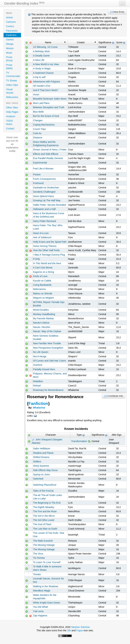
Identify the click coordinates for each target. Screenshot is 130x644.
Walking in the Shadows (46, 586)
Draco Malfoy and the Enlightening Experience (46, 144)
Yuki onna (38, 611)
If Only (36, 259)
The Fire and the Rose (45, 511)
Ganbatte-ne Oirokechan (46, 188)
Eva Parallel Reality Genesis (48, 158)
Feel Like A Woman (43, 169)
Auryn (36, 94)
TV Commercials (13, 74)
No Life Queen (41, 352)
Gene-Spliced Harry (43, 196)
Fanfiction (11, 35)
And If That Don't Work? (46, 90)
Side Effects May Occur (45, 470)
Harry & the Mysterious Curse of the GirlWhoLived (49, 215)
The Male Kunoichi (43, 541)
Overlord (38, 365)
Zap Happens (40, 616)
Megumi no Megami (43, 298)
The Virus (38, 554)
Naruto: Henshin (42, 327)
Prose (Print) (9, 59)
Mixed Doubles (41, 310)
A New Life (39, 60)
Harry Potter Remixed (44, 221)
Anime (9, 17)
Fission (37, 174)
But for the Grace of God (46, 116)
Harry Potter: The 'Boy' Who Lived (48, 227)
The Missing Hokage (44, 545)
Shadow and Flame (43, 453)
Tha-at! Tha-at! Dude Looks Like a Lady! (47, 497)
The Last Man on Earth (45, 529)
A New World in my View (46, 64)
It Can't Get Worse (43, 268)
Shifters (37, 462)
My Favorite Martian (44, 318)
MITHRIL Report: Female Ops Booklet (49, 304)
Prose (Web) (9, 67)
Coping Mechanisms (44, 125)
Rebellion (38, 381)
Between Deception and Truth (49, 107)
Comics (10, 26)
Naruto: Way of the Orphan (47, 331)
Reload (37, 386)
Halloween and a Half (44, 209)
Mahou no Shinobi (43, 294)
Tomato (37, 574)
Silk (69, 630)
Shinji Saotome (41, 466)
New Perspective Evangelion (48, 348)
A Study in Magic (42, 69)
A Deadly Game (41, 56)
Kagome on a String (44, 272)
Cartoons (11, 22)
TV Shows (12, 81)
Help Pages (12, 112)
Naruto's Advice (41, 323)
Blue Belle (38, 112)
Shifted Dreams (41, 457)
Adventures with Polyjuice (47, 82)
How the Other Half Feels (46, 250)
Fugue (80, 630)
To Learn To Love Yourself (47, 562)
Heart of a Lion (41, 233)
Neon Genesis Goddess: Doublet (46, 337)
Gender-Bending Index (24, 3)
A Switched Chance (43, 73)
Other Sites (12, 108)
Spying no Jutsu (41, 474)
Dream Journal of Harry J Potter (50, 150)
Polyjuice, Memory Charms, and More (50, 375)
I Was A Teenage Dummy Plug (49, 255)
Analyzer (11, 116)
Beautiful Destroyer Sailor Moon (50, 99)
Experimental (40, 163)
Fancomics (12, 31)
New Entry (117, 12)
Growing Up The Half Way (47, 200)
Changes (38, 120)
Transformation (79, 441)
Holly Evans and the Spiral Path (50, 242)
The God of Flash (42, 524)
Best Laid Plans (41, 103)
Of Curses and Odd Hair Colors (50, 361)
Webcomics (12, 97)
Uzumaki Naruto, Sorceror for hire (48, 580)
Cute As (37, 133)
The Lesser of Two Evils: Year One (49, 535)
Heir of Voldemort (42, 237)
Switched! (38, 479)
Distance (38, 138)
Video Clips (12, 85)
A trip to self (39, 77)
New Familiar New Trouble (47, 343)
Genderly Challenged (44, 192)
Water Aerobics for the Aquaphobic (45, 597)
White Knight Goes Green (47, 603)
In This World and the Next (47, 263)
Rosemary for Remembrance (48, 390)
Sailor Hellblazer (42, 448)
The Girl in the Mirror (44, 516)
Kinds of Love (40, 276)
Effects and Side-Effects (46, 154)
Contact (10, 129)
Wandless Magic (42, 591)
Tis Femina (39, 558)
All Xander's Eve (42, 86)
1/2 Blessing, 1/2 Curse (45, 47)
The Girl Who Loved (44, 520)
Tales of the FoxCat (43, 491)
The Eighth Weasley (44, 507)
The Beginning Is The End (47, 503)
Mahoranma (39, 289)
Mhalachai (39, 408)
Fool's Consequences (44, 179)
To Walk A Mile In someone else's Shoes (47, 568)
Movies (10, 48)
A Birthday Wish (41, 51)
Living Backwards (42, 285)
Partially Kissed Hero (44, 369)
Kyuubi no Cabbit (42, 281)
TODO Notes (9, 122)
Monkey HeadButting (44, 314)
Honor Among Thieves (45, 246)
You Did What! (41, 607)
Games (10, 40)
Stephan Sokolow (80, 627)
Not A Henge (40, 356)
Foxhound (38, 183)
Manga (10, 44)
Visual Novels (10, 91)
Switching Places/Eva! (45, 485)
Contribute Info (114, 396)
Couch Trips (39, 129)
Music (9, 53)
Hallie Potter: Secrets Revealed (50, 205)
